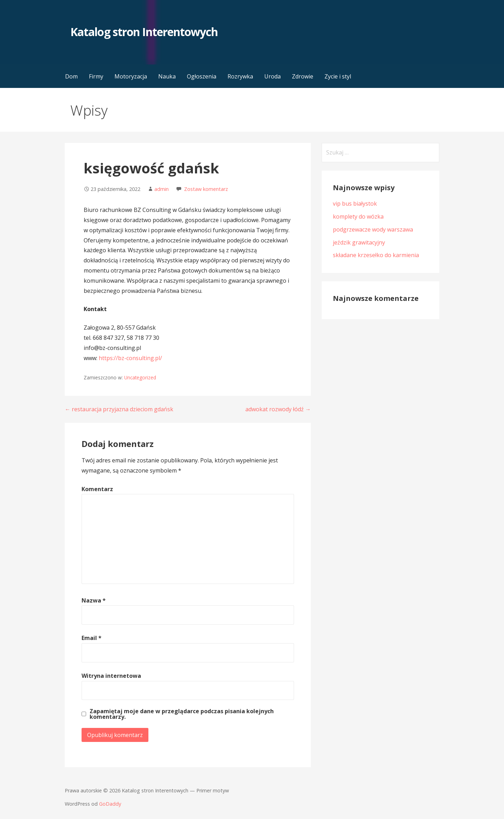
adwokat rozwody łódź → (278, 409)
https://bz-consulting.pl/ (130, 358)
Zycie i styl (338, 76)
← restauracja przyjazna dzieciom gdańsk (119, 409)
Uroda (272, 76)
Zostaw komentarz (206, 189)
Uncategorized (140, 377)
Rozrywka (240, 76)
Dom (71, 76)
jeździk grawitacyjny (359, 242)
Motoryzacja (131, 76)
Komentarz (97, 489)
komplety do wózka (358, 216)
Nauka (167, 76)
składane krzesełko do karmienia (376, 255)
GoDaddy (110, 804)
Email (92, 638)
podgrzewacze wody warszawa (373, 229)
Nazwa (94, 600)
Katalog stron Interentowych (144, 32)
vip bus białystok (355, 204)
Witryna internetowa (111, 676)
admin (162, 189)
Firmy (96, 76)
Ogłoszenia (202, 76)
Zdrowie (303, 76)
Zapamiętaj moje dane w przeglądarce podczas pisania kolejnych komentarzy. (182, 714)
